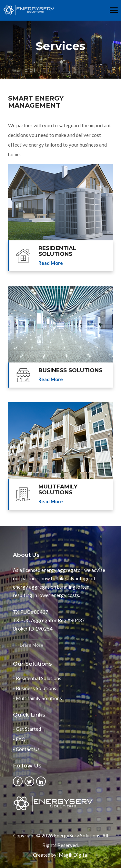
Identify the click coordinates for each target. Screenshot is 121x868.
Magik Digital (74, 855)
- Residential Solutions (37, 678)
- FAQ (19, 739)
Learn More (31, 645)
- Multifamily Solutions (37, 698)
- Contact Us (26, 749)
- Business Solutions (35, 688)
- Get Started (27, 729)
